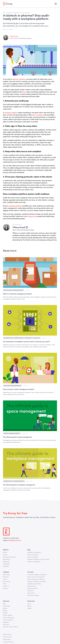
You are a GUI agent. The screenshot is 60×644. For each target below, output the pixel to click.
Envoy (24, 92)
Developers (6, 566)
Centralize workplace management (37, 575)
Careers (5, 579)
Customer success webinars (11, 627)
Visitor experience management (36, 577)
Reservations (6, 559)
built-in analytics (37, 115)
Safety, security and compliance (36, 579)
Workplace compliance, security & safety (38, 559)
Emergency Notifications (10, 557)
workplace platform (11, 113)
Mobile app (6, 562)
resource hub (32, 216)
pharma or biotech (19, 79)
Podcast (5, 613)
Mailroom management (34, 562)
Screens (5, 555)
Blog (4, 604)
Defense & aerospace (33, 595)
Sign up (29, 606)
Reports (5, 611)
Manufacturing (32, 586)
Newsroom (6, 577)
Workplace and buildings (34, 584)
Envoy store (6, 625)
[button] (55, 4)
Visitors (5, 552)
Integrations (6, 564)
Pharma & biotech (32, 588)
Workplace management (34, 552)
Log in (29, 604)
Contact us (6, 586)
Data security (7, 582)
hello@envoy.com (15, 540)
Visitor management (33, 555)
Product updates (8, 615)
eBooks (5, 608)
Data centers (31, 593)
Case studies (6, 606)
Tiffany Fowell (14, 36)
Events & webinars (8, 620)
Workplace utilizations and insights (37, 582)
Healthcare (31, 591)
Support (30, 608)
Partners (5, 588)
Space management (33, 557)
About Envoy (6, 575)
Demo (5, 584)
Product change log (8, 618)
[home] (8, 4)
